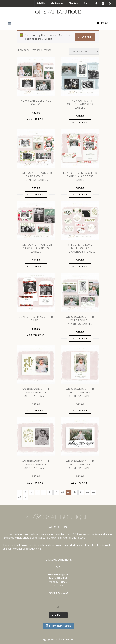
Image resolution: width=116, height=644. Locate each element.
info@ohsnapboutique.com (26, 549)
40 (62, 492)
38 (50, 492)
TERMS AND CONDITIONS (58, 560)
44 (87, 492)
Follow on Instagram (59, 626)
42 (75, 492)
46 (19, 497)
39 (56, 492)
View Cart (85, 37)
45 (94, 492)
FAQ (58, 567)
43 (81, 492)
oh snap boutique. (66, 639)
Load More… (58, 615)
